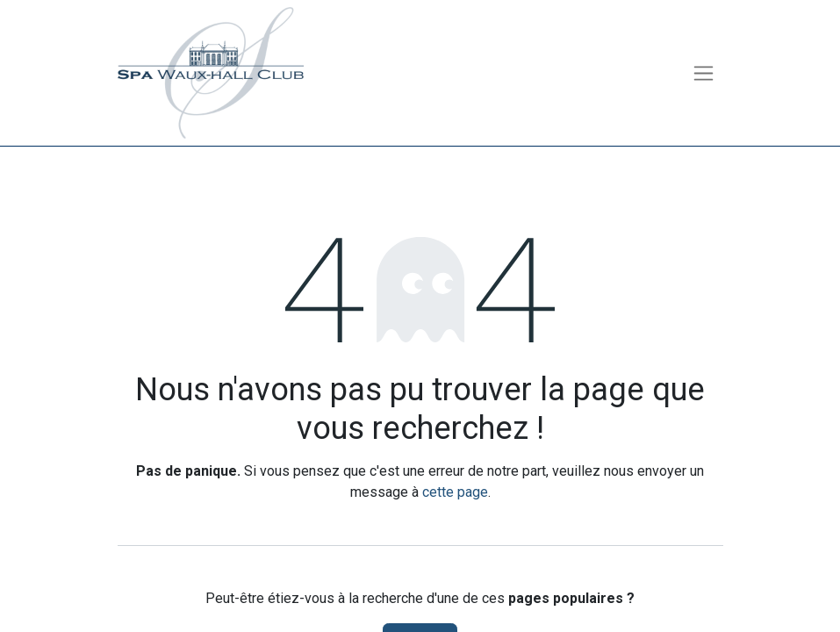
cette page (455, 492)
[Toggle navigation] (704, 73)
